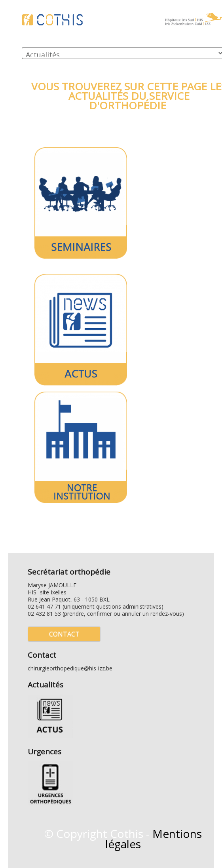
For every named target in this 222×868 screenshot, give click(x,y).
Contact (64, 634)
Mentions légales (154, 839)
